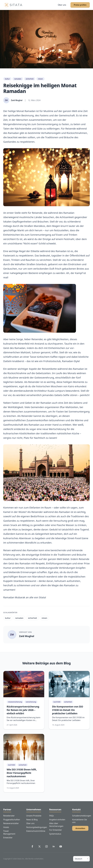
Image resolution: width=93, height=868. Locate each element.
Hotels (6, 827)
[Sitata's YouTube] (61, 846)
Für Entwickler (56, 830)
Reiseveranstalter (11, 823)
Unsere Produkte (34, 816)
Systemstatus (55, 834)
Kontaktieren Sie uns (79, 821)
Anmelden (80, 828)
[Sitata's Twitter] (39, 846)
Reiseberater (9, 816)
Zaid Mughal (27, 636)
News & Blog (32, 820)
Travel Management (9, 832)
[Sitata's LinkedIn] (54, 846)
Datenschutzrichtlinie (35, 831)
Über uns (62, 5)
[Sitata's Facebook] (32, 846)
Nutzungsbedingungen (35, 827)
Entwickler (8, 838)
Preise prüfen (80, 5)
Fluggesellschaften (12, 820)
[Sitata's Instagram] (46, 846)
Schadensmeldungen (81, 816)
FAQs (52, 816)
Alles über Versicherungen (56, 825)
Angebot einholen (57, 820)
